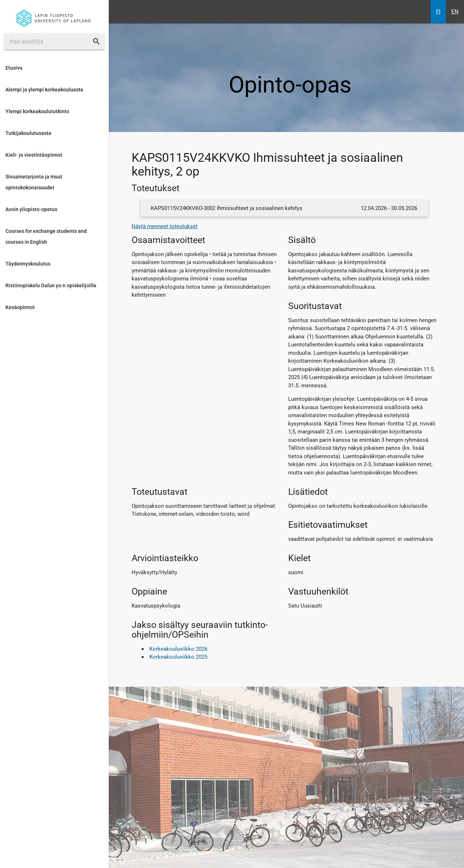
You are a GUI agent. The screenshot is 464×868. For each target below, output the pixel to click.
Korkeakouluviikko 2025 (178, 657)
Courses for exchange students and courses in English (46, 236)
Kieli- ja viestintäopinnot (34, 155)
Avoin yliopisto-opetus (31, 209)
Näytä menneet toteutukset (165, 226)
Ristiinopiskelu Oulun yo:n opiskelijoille (51, 285)
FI (438, 12)
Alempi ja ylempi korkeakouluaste (44, 90)
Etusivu (14, 68)
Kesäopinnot (20, 307)
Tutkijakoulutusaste (28, 133)
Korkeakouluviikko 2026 (178, 649)
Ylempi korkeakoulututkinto (37, 111)
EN (455, 12)
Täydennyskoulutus (28, 264)
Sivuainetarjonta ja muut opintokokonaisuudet (34, 182)
